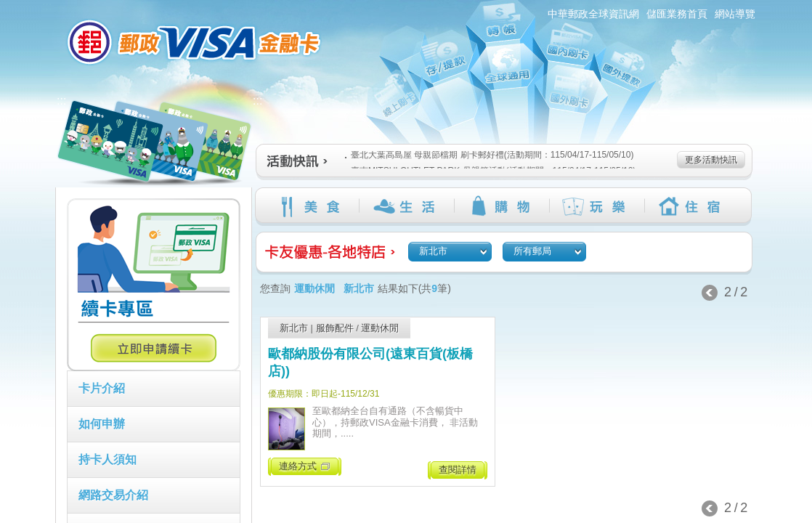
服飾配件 (335, 328)
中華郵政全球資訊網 (593, 14)
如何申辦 (102, 424)
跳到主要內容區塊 (8, 8)
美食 (311, 206)
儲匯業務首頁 (677, 14)
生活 (406, 206)
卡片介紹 (102, 388)
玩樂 (597, 206)
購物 (502, 206)
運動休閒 (380, 328)
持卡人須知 (107, 459)
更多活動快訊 (711, 160)
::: (47, 6)
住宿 (692, 206)
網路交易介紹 (113, 495)
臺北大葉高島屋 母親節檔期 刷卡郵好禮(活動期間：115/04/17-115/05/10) (489, 155)
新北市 (294, 328)
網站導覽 (735, 14)
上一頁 (710, 293)
